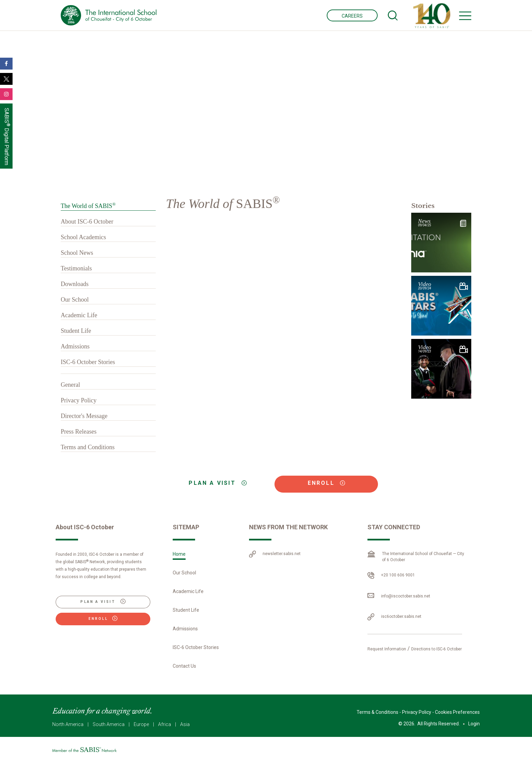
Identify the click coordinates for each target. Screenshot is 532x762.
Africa (165, 724)
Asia (185, 724)
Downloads (75, 284)
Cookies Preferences (457, 712)
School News (77, 253)
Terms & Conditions (377, 712)
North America (68, 724)
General (70, 385)
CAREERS (352, 16)
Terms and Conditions (88, 447)
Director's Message (84, 416)
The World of (88, 206)
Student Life (76, 331)
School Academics (83, 237)
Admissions (75, 346)
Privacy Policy (79, 400)
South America (109, 724)
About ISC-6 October (87, 222)
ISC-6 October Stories (88, 362)
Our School (75, 300)
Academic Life (79, 315)
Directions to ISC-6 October (436, 649)
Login (474, 724)
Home (179, 554)
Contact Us (184, 666)
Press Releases (79, 432)
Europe (141, 724)
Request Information (387, 649)
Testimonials (76, 268)
